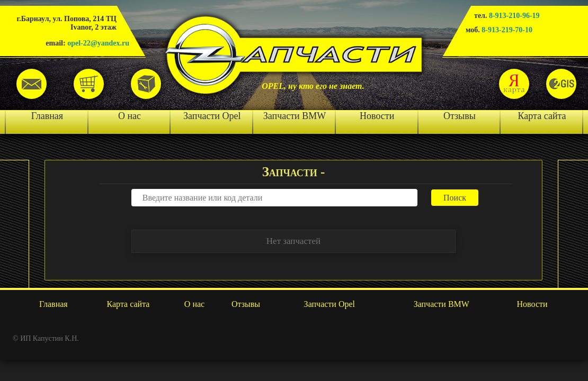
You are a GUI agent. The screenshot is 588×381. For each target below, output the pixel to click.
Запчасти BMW (295, 116)
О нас (130, 116)
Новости (377, 116)
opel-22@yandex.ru (98, 43)
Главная (47, 116)
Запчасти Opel (212, 116)
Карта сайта (542, 116)
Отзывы (460, 116)
